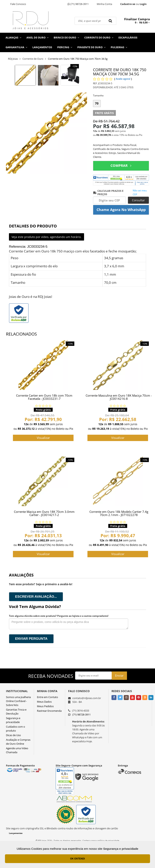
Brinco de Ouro (66, 37)
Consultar (138, 200)
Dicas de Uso (13, 735)
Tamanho (98, 95)
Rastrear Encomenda (49, 711)
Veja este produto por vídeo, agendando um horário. (46, 237)
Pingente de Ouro (91, 47)
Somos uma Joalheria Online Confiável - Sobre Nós (18, 701)
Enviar (119, 675)
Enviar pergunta (31, 639)
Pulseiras (119, 47)
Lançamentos (42, 47)
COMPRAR (121, 165)
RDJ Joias (13, 59)
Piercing (65, 47)
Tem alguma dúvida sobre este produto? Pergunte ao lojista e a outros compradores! (59, 616)
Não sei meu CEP (140, 192)
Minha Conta (104, 4)
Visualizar (43, 438)
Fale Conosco (18, 4)
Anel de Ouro (37, 37)
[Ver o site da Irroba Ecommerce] (77, 850)
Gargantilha (16, 47)
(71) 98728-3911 (78, 4)
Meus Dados (44, 702)
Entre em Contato (47, 697)
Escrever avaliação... (36, 597)
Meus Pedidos (45, 706)
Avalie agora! (123, 79)
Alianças (13, 37)
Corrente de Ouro (99, 37)
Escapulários (128, 37)
